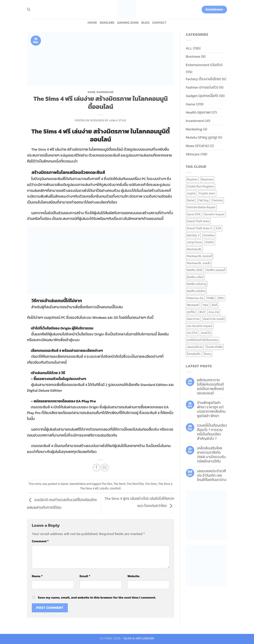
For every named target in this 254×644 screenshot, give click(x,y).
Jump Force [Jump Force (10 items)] (194, 242)
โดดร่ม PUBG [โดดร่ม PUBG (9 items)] (215, 347)
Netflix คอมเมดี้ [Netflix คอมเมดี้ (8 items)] (216, 270)
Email (85, 576)
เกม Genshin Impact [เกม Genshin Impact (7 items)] (200, 326)
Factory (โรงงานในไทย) (203, 79)
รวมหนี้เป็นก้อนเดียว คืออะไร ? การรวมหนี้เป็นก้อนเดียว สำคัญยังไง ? (212, 432)
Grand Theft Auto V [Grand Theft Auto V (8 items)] (200, 228)
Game (91, 92)
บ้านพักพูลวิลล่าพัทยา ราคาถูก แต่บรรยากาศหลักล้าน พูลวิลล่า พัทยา (211, 409)
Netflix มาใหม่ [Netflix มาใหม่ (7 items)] (195, 277)
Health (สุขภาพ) (198, 112)
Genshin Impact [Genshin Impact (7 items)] (214, 214)
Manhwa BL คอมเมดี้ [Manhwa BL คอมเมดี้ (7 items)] (200, 256)
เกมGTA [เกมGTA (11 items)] (206, 333)
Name (37, 576)
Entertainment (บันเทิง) (204, 65)
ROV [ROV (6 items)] (221, 298)
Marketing (194, 129)
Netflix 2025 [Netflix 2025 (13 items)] (195, 270)
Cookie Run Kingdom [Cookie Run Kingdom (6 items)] (201, 186)
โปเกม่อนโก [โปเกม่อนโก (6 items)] (194, 354)
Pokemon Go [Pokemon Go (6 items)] (195, 298)
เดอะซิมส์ (115, 488)
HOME (92, 23)
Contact (159, 23)
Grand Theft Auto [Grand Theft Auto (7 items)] (198, 221)
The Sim (107, 484)
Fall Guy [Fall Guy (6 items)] (204, 200)
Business (193, 56)
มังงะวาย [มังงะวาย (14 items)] (214, 312)
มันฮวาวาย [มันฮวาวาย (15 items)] (193, 319)
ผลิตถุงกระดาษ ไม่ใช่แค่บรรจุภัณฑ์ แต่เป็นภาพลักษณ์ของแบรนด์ (210, 387)
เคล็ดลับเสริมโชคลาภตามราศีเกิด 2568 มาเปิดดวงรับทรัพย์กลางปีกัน (211, 455)
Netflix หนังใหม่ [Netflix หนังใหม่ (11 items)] (196, 291)
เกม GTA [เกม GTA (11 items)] (192, 333)
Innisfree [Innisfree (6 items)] (209, 235)
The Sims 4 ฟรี (89, 488)
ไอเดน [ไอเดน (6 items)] (207, 354)
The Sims (151, 484)
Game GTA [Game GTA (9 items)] (194, 214)
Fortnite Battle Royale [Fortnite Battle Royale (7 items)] (201, 207)
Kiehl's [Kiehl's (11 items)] (210, 242)
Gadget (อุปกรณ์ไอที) (202, 96)
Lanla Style (118, 120)
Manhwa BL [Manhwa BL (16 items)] (194, 249)
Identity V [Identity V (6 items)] (193, 235)
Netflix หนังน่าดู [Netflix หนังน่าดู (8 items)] (197, 284)
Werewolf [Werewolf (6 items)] (193, 305)
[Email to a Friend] (105, 468)
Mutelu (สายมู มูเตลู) (202, 137)
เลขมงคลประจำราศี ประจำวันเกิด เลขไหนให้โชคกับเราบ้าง (212, 475)
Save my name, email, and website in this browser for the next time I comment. (97, 597)
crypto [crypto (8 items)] (191, 193)
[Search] (29, 9)
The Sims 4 (165, 484)
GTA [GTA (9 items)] (218, 228)
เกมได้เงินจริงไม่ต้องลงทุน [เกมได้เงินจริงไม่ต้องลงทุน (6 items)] (202, 340)
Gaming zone (128, 23)
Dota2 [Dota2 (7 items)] (191, 200)
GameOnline (105, 92)
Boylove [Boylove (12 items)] (192, 179)
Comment (40, 541)
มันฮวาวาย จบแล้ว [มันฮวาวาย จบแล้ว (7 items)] (214, 319)
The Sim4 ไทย (135, 484)
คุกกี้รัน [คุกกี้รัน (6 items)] (191, 312)
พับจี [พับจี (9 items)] (202, 312)
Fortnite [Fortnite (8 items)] (218, 200)
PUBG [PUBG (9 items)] (211, 298)
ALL (189, 48)
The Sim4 (119, 484)
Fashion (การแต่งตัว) (202, 87)
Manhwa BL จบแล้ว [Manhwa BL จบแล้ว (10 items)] (199, 263)
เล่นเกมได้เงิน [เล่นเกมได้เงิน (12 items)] (195, 347)
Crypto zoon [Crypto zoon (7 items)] (207, 193)
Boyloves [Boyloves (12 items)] (207, 179)
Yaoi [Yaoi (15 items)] (205, 305)
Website (133, 576)
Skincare (107, 23)
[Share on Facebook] (97, 468)
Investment (195, 121)
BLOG (146, 23)
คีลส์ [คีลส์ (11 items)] (214, 305)
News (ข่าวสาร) (197, 146)
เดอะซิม (104, 488)
